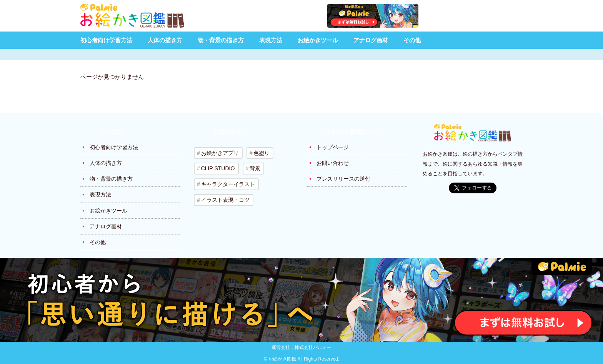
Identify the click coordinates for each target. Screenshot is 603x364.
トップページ (333, 147)
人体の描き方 (165, 40)
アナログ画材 (371, 40)
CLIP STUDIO (218, 168)
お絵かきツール (318, 40)
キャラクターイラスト (228, 184)
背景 (255, 168)
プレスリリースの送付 (343, 179)
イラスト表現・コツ (225, 199)
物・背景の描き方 (221, 40)
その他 (412, 40)
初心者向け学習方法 (106, 40)
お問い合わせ (333, 163)
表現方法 (271, 40)
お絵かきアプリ (220, 153)
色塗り (261, 153)
